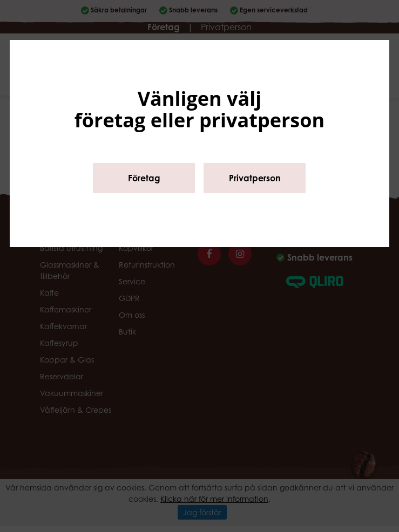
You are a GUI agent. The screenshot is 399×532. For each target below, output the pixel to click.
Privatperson (255, 178)
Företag (144, 178)
